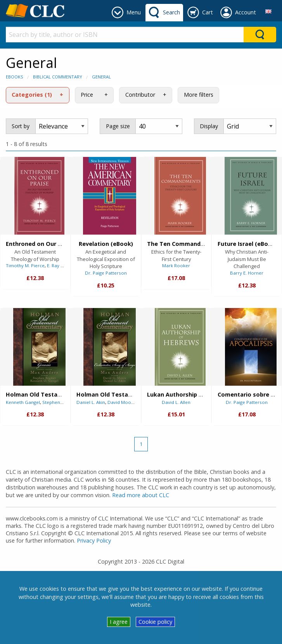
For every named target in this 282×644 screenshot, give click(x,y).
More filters (199, 95)
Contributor (140, 95)
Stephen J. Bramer (62, 402)
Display (209, 126)
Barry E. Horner (247, 273)
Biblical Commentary (58, 77)
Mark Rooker (176, 265)
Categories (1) (32, 95)
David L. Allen (176, 402)
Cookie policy (155, 622)
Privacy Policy (94, 540)
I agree (119, 622)
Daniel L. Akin (91, 402)
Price (87, 95)
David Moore (122, 402)
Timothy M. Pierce (25, 265)
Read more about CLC (141, 495)
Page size (118, 126)
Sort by (21, 126)
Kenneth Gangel (23, 402)
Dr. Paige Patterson (106, 273)
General (101, 77)
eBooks (14, 77)
